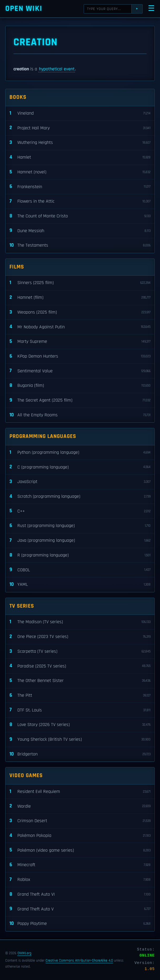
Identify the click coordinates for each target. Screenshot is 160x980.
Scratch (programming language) (80, 497)
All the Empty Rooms (80, 415)
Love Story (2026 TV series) (80, 725)
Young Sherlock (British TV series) (80, 740)
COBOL (80, 570)
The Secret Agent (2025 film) (80, 400)
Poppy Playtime (80, 924)
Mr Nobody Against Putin (80, 327)
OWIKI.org (24, 953)
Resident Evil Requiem (80, 792)
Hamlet (80, 157)
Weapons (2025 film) (80, 312)
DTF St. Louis (80, 710)
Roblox (80, 880)
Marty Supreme (80, 342)
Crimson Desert (80, 821)
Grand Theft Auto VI (80, 894)
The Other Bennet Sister (80, 681)
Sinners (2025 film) (80, 283)
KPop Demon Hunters (80, 356)
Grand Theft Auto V (80, 909)
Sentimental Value (80, 371)
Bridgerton (80, 754)
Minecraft (80, 865)
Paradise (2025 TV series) (80, 666)
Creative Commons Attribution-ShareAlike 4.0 (79, 961)
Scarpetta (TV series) (80, 652)
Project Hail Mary (80, 128)
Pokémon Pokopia (80, 836)
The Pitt (80, 696)
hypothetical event (57, 69)
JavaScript (80, 482)
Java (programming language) (80, 541)
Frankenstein (80, 187)
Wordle (80, 806)
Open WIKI (24, 9)
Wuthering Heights (80, 143)
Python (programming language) (80, 453)
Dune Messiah (80, 231)
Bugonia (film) (80, 386)
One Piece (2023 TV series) (80, 637)
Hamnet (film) (80, 298)
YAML (80, 585)
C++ (80, 511)
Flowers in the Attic (80, 201)
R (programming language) (80, 555)
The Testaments (80, 245)
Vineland (80, 113)
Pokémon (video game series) (80, 850)
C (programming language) (80, 467)
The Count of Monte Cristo (80, 216)
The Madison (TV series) (80, 622)
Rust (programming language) (80, 526)
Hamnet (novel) (80, 172)
